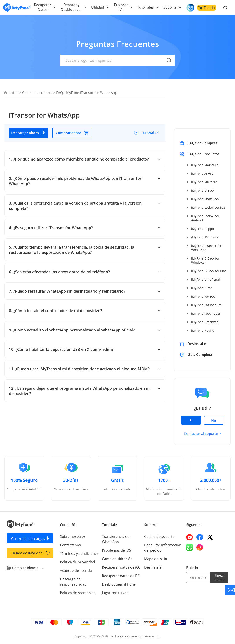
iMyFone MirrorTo (204, 182)
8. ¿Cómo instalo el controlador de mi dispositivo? (85, 311)
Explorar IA (120, 7)
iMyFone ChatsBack (205, 199)
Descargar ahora (28, 133)
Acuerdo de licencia (76, 571)
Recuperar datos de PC (120, 576)
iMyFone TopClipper (205, 313)
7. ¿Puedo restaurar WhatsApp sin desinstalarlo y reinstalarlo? (85, 291)
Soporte (168, 7)
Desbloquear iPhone (118, 584)
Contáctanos (70, 545)
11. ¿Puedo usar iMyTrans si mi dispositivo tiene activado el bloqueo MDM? (85, 369)
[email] (198, 577)
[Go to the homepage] (17, 8)
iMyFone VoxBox (203, 296)
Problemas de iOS (116, 550)
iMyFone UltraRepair (206, 279)
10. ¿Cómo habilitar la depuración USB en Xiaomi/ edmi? (85, 349)
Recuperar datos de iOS (121, 567)
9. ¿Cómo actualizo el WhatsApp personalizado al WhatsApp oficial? (85, 330)
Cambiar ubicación (117, 559)
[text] (118, 60)
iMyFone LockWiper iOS (208, 208)
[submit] (169, 65)
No (214, 421)
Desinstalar (197, 344)
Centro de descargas (28, 539)
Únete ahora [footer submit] (219, 578)
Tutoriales (144, 7)
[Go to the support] (230, 590)
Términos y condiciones (79, 553)
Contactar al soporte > (202, 434)
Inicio (14, 93)
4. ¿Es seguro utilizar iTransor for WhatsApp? (85, 228)
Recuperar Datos (42, 7)
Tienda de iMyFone (27, 553)
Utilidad (97, 7)
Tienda (204, 8)
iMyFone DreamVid (205, 322)
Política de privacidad (77, 562)
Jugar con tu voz (115, 593)
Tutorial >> (150, 133)
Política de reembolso (77, 593)
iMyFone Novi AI (203, 331)
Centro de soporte (37, 93)
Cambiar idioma (25, 568)
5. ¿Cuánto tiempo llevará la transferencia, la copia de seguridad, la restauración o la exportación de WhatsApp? (85, 250)
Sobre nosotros (72, 536)
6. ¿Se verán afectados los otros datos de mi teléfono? (85, 272)
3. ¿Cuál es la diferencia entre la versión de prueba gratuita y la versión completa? (85, 206)
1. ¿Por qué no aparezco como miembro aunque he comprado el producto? (85, 159)
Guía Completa (200, 355)
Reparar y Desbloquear (71, 7)
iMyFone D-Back (203, 190)
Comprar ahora (72, 133)
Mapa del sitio (156, 559)
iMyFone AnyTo (202, 173)
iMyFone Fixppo (202, 229)
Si (191, 421)
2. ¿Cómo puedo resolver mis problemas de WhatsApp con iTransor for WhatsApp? (85, 181)
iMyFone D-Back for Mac (208, 271)
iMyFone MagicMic (204, 165)
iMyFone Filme (201, 288)
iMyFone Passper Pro (206, 305)
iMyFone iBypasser (205, 237)
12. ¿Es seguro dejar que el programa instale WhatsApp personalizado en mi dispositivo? (85, 391)
